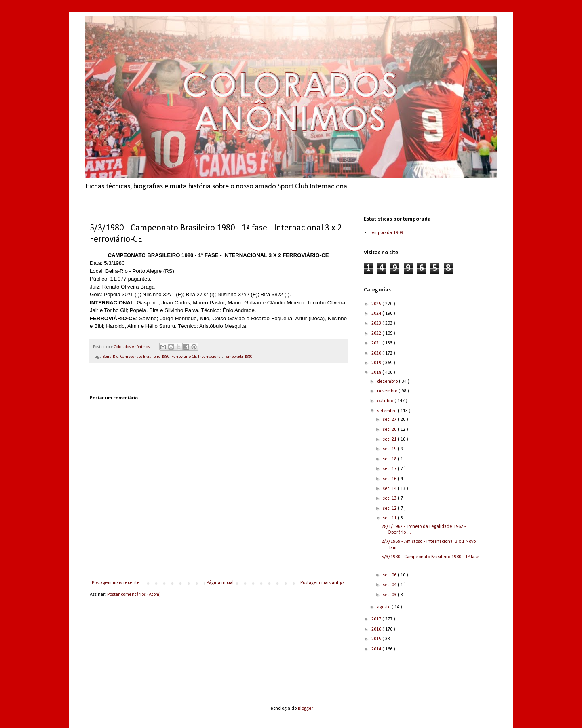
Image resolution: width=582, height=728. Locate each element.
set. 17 (390, 469)
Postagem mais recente (116, 583)
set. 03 (390, 595)
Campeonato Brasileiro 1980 (145, 357)
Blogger (305, 709)
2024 (377, 314)
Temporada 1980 (238, 357)
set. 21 (390, 439)
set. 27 (390, 420)
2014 (377, 649)
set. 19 (390, 449)
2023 (377, 323)
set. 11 (390, 518)
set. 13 (390, 498)
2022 (377, 333)
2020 (377, 353)
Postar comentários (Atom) (134, 595)
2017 (377, 619)
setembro (387, 411)
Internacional (210, 357)
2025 (377, 304)
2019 (377, 363)
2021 (377, 343)
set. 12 (390, 509)
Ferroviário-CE (184, 357)
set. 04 (390, 585)
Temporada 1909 (386, 233)
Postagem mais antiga (323, 583)
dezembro (388, 382)
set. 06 (390, 575)
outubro (386, 401)
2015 (377, 639)
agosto (384, 607)
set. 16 (390, 479)
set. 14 (390, 489)
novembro (388, 391)
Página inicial (220, 583)
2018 (377, 373)
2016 (377, 629)
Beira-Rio (110, 357)
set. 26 (390, 430)
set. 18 (390, 459)
